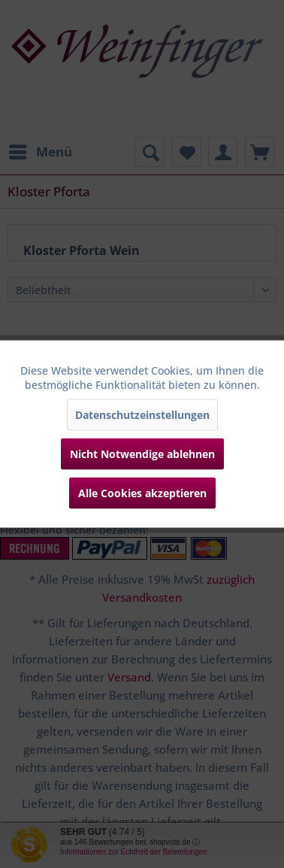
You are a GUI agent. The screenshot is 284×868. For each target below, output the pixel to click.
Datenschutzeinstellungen (142, 415)
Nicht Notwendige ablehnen (142, 454)
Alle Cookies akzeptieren (142, 493)
